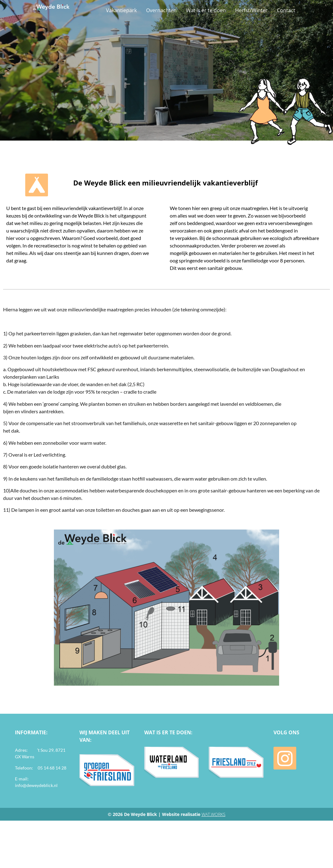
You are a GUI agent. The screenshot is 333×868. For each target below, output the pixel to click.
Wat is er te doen (206, 10)
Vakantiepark (121, 10)
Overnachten (161, 10)
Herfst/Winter (251, 10)
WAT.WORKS (214, 814)
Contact (286, 10)
